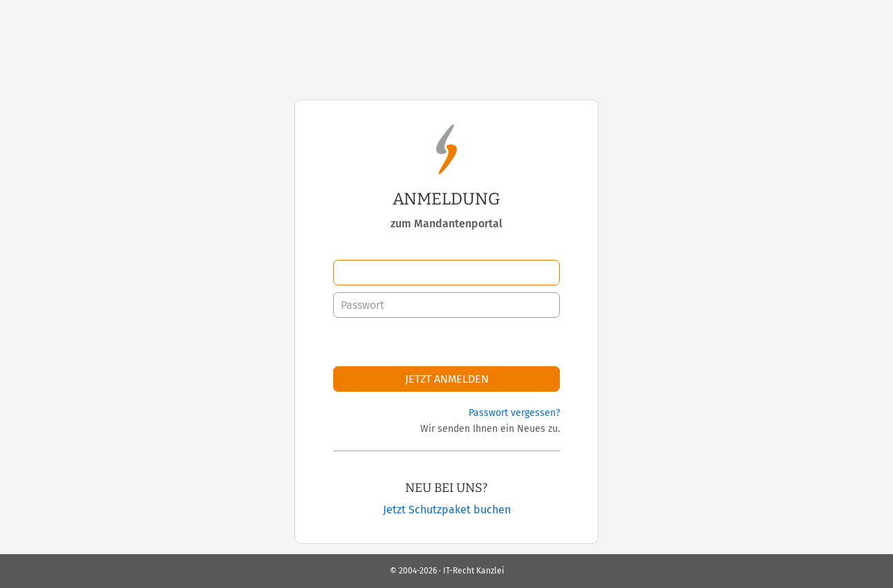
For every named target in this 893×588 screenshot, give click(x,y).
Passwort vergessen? (514, 413)
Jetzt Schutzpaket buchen (447, 510)
